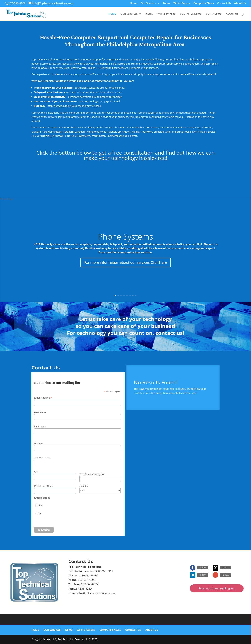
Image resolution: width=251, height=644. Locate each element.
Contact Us (224, 3)
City (36, 472)
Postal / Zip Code (43, 486)
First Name (40, 412)
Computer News (204, 3)
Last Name (40, 427)
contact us (169, 333)
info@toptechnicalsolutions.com (96, 593)
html (40, 505)
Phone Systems (125, 236)
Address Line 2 (42, 458)
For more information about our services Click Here (126, 262)
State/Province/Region (92, 474)
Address (39, 443)
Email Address (43, 398)
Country (84, 486)
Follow (203, 567)
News (167, 3)
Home (134, 3)
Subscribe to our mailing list (217, 588)
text (40, 513)
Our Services (149, 3)
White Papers (182, 3)
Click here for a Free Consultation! (125, 171)
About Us (240, 3)
